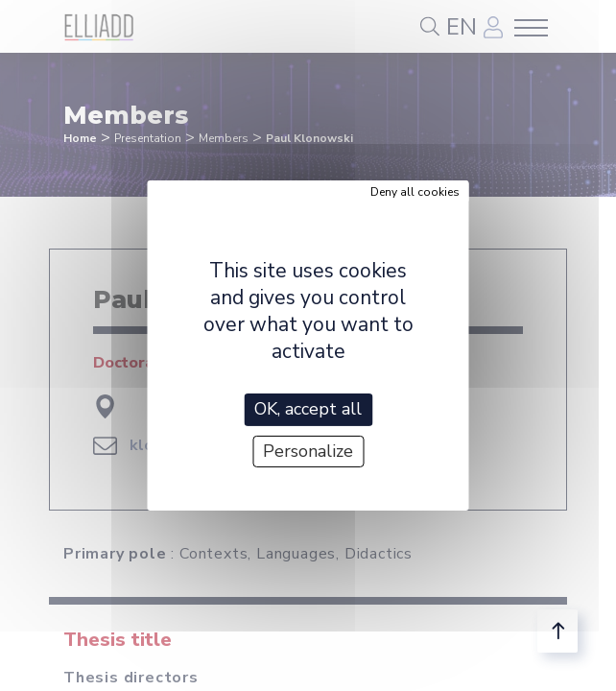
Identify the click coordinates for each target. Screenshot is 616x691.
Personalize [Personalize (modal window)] (308, 451)
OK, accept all (308, 409)
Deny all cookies (415, 192)
